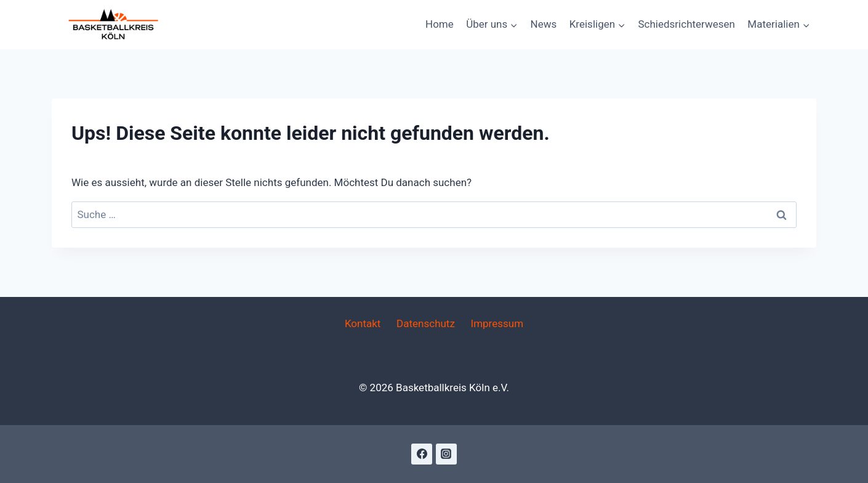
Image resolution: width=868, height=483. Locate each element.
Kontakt (363, 323)
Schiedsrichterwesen (686, 24)
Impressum (497, 323)
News (544, 24)
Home (440, 24)
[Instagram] (446, 454)
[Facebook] (422, 454)
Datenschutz (426, 323)
